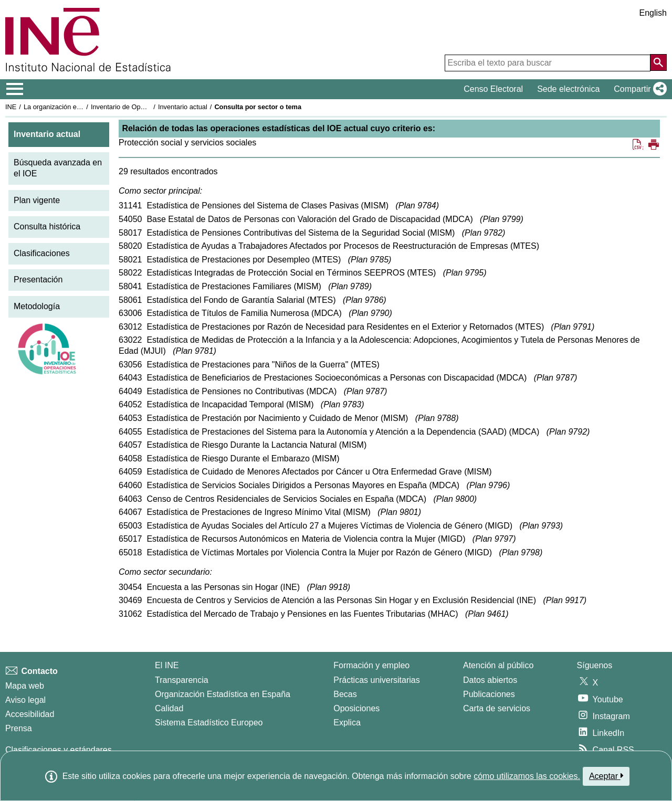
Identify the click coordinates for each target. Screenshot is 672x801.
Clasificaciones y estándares (59, 750)
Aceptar (606, 776)
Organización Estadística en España (223, 694)
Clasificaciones (42, 253)
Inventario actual (183, 107)
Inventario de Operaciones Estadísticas (149, 107)
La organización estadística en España (81, 107)
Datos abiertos (490, 680)
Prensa (19, 728)
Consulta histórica (47, 226)
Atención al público (498, 665)
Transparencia (182, 680)
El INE (167, 665)
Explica (347, 723)
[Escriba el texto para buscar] (548, 63)
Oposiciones (356, 708)
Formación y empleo (371, 665)
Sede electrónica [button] (568, 89)
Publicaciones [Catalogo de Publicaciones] (489, 694)
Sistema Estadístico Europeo (209, 723)
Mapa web (25, 686)
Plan (417, 205)
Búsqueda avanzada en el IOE (58, 168)
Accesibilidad (30, 714)
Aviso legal (25, 700)
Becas (345, 694)
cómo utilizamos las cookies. (527, 776)
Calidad (169, 708)
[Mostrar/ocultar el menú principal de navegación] (15, 89)
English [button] (653, 13)
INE (11, 107)
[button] (638, 89)
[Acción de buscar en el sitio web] (658, 62)
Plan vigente (37, 200)
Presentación (38, 280)
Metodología (37, 306)
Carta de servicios (497, 708)
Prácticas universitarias (377, 680)
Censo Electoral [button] (493, 89)
